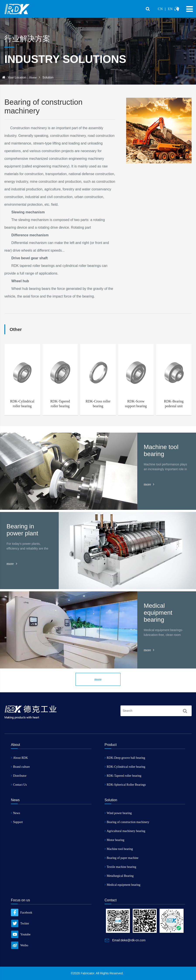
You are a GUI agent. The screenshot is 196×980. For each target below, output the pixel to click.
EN (170, 9)
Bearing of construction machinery (127, 822)
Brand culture (20, 767)
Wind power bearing (118, 813)
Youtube (21, 934)
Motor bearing (114, 840)
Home (33, 77)
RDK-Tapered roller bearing (123, 776)
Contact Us (19, 785)
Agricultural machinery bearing (125, 831)
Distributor (19, 776)
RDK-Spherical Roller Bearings (125, 785)
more (149, 484)
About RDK (19, 758)
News (15, 813)
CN (160, 9)
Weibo (20, 945)
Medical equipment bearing (122, 885)
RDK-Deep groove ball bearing (125, 758)
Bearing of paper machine (121, 858)
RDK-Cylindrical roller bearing (125, 767)
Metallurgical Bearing (119, 876)
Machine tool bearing (119, 849)
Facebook (21, 913)
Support (17, 822)
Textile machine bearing (120, 867)
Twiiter (20, 923)
